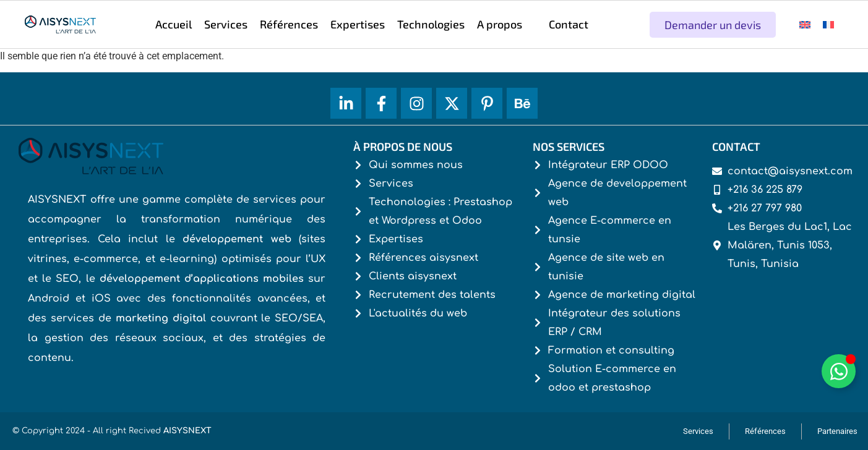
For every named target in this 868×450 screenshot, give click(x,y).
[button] (507, 24)
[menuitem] (805, 24)
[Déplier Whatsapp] (839, 371)
